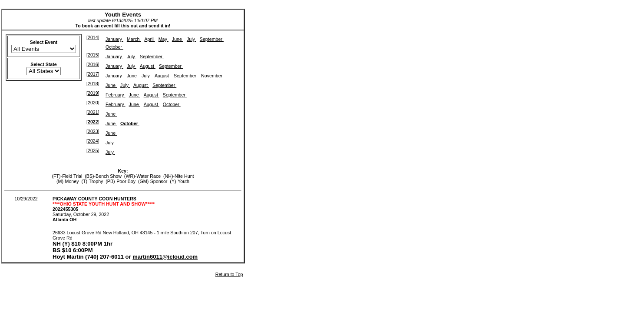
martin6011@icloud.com (165, 257)
